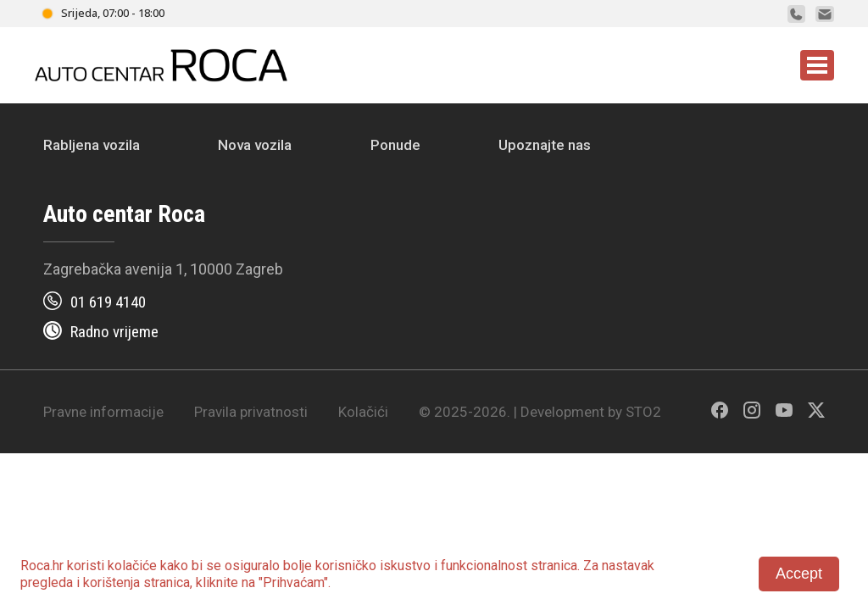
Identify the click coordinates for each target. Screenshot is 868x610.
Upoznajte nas (545, 145)
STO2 (643, 412)
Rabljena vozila (92, 145)
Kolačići (363, 412)
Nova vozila (255, 145)
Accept (799, 574)
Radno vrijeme (114, 332)
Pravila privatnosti (251, 412)
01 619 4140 (108, 302)
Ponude (395, 145)
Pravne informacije (103, 412)
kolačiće (132, 566)
